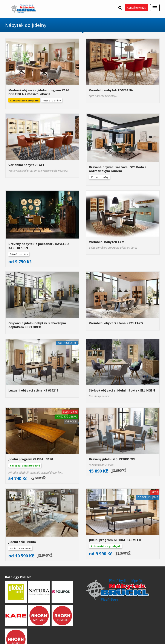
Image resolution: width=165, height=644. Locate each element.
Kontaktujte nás (136, 8)
